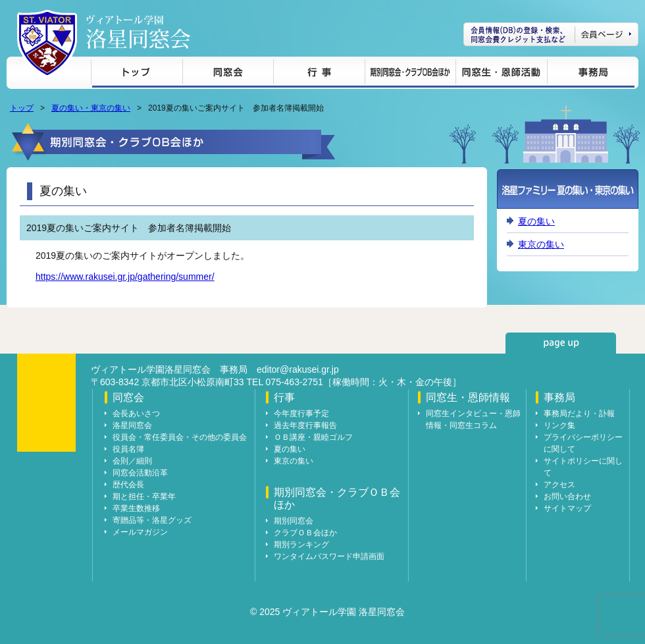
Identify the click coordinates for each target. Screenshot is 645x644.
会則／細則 (132, 461)
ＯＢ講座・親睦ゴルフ (313, 437)
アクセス (559, 485)
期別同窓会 (294, 521)
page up (561, 343)
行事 (319, 74)
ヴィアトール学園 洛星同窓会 (138, 32)
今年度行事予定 (301, 414)
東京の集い (541, 244)
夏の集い (536, 221)
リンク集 (559, 425)
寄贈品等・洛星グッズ (152, 520)
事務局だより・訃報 (579, 414)
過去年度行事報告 (305, 425)
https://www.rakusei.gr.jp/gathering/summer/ (125, 277)
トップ (137, 74)
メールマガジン (140, 532)
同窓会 (228, 74)
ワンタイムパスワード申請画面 (329, 556)
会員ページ (551, 34)
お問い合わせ (567, 496)
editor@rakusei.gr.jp (298, 369)
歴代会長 (128, 485)
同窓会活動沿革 (140, 473)
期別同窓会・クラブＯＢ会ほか (410, 74)
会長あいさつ (136, 414)
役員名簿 (128, 449)
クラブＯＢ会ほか (305, 533)
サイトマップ (567, 508)
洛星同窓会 (132, 425)
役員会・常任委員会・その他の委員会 (180, 437)
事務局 (591, 74)
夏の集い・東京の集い (91, 108)
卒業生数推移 (136, 508)
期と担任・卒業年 (144, 496)
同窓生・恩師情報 (501, 74)
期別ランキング (301, 545)
